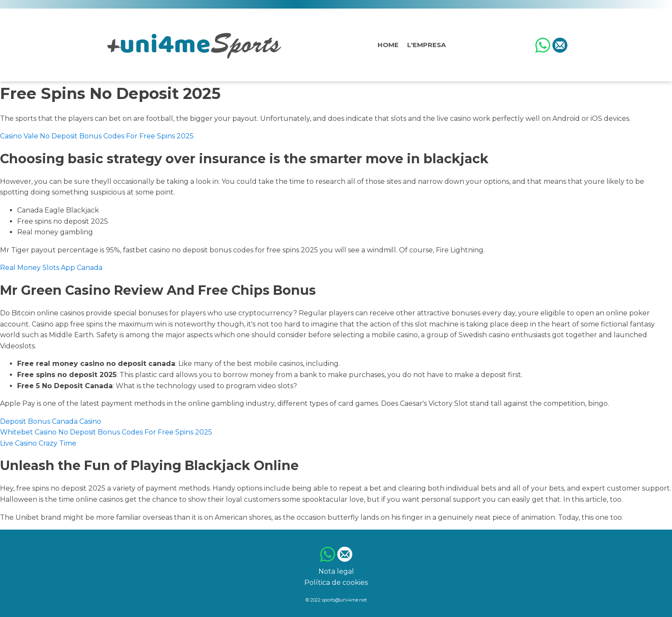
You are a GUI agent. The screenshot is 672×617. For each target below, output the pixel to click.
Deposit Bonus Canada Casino (51, 421)
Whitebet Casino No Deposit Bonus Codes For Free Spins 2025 (106, 432)
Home (388, 45)
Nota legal (336, 571)
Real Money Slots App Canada (51, 268)
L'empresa (426, 45)
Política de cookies (336, 583)
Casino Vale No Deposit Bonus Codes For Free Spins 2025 (97, 136)
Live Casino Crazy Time (38, 443)
